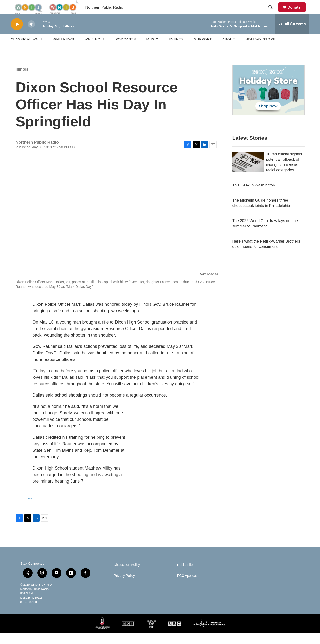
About (229, 50)
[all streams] (292, 35)
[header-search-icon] (273, 13)
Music (152, 50)
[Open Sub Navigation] (46, 50)
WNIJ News (63, 50)
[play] (17, 35)
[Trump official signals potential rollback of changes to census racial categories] (248, 173)
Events (176, 50)
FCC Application (189, 587)
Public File (185, 576)
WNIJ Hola (95, 50)
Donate (297, 13)
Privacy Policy (124, 587)
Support (203, 50)
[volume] (31, 35)
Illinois (22, 80)
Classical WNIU (27, 50)
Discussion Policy (127, 576)
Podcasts (126, 50)
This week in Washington (254, 196)
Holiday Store (260, 50)
